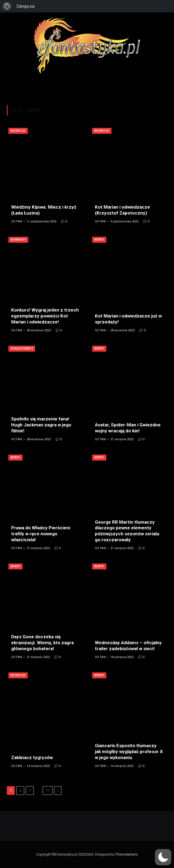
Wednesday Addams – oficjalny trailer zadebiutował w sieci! (128, 646)
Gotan (17, 221)
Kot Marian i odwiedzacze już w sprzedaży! (128, 319)
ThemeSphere (126, 854)
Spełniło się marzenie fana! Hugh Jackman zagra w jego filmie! (41, 425)
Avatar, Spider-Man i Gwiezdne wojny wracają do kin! (128, 428)
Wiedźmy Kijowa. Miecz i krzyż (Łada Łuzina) (44, 210)
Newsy (99, 240)
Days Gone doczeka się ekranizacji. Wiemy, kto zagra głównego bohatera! (42, 643)
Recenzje (18, 131)
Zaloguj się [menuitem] (25, 6)
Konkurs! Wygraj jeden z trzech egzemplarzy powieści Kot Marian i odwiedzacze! (45, 316)
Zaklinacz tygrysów (32, 757)
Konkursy (18, 240)
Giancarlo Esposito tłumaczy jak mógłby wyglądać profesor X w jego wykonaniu (129, 752)
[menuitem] (7, 6)
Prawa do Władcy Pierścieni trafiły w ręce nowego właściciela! (41, 534)
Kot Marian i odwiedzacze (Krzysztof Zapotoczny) (122, 210)
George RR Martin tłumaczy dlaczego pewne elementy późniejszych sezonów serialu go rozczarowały (127, 531)
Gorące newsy (22, 349)
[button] (163, 857)
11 (48, 790)
